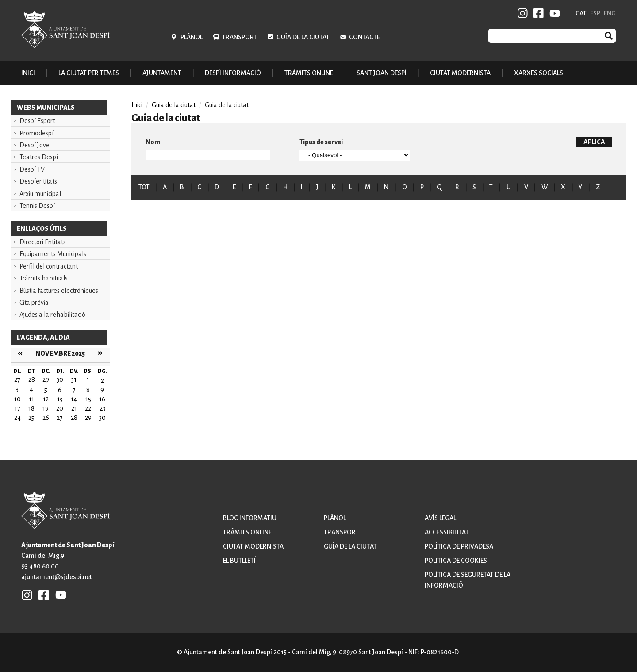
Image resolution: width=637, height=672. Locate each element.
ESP (595, 13)
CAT (581, 13)
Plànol (192, 37)
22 (88, 408)
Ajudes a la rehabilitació (52, 315)
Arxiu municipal (40, 194)
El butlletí (239, 561)
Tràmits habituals (44, 278)
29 (88, 418)
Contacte (365, 37)
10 (17, 399)
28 (74, 418)
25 (31, 418)
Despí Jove (35, 145)
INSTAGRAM (523, 13)
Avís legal (440, 518)
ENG (610, 13)
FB (537, 13)
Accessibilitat (447, 532)
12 (46, 399)
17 (17, 408)
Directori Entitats (43, 242)
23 (102, 408)
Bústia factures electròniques (59, 291)
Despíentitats (38, 181)
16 (102, 399)
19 (46, 408)
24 (17, 418)
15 (88, 399)
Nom (153, 142)
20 (60, 408)
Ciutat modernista (253, 546)
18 (31, 408)
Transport (240, 37)
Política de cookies (456, 561)
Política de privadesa (459, 546)
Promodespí (36, 133)
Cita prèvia (34, 303)
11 (31, 399)
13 (60, 399)
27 (60, 418)
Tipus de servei (321, 142)
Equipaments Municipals (53, 254)
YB (553, 13)
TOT (144, 187)
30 (102, 418)
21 (74, 408)
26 (46, 418)
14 (74, 399)
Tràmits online (309, 73)
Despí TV (32, 169)
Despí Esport (37, 121)
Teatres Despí (39, 157)
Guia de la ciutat (174, 105)
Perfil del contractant (49, 266)
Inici (28, 73)
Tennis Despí (37, 206)
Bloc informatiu (250, 518)
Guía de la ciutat (303, 37)
